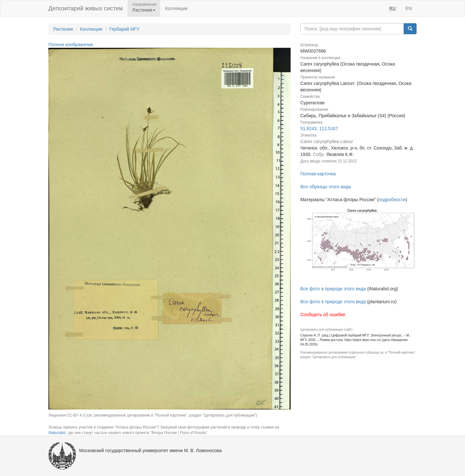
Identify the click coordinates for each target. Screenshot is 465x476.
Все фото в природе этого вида (333, 289)
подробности (392, 200)
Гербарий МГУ (124, 29)
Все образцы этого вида (325, 187)
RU (392, 8)
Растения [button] (144, 10)
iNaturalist (57, 433)
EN (409, 8)
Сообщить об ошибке (323, 315)
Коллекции (176, 8)
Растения (63, 29)
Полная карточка (318, 174)
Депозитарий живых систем (86, 8)
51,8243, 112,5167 (319, 129)
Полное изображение (71, 45)
